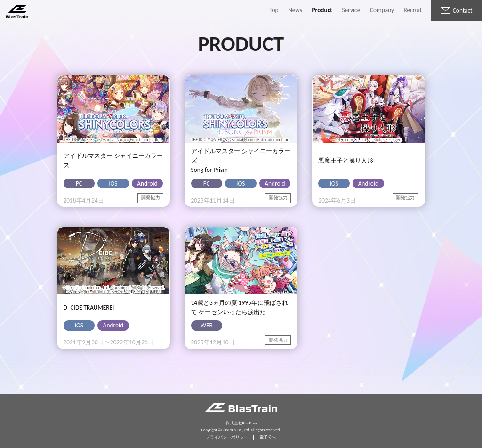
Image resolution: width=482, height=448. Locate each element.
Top (274, 10)
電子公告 (268, 437)
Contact (457, 11)
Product (322, 10)
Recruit (413, 10)
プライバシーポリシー (227, 437)
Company (382, 10)
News (295, 10)
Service (351, 10)
